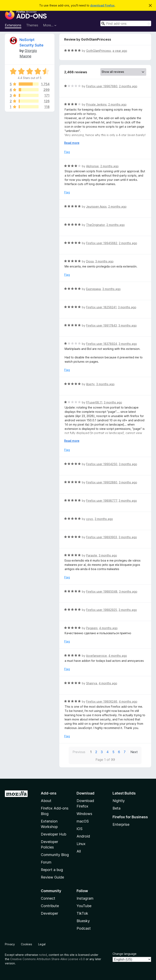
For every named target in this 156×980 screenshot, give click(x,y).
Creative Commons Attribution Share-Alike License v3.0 (48, 959)
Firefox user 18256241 (101, 307)
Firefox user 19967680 (102, 86)
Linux (81, 844)
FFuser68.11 (94, 402)
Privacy (10, 944)
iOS (80, 829)
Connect (48, 898)
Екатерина (93, 289)
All (79, 851)
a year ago (120, 51)
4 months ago (108, 628)
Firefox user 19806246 (102, 701)
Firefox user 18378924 (102, 344)
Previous (79, 752)
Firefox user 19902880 (102, 482)
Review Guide (52, 877)
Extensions (13, 25)
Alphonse (92, 166)
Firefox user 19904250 (102, 464)
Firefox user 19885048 (102, 591)
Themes (32, 25)
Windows (84, 814)
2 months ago (128, 86)
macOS (83, 821)
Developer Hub (54, 834)
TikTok (82, 913)
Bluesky (83, 921)
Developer (49, 913)
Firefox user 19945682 (102, 243)
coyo (90, 519)
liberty (90, 384)
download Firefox (102, 5)
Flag (67, 152)
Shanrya (92, 683)
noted (43, 955)
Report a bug (52, 870)
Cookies (27, 944)
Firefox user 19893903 (102, 537)
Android (83, 836)
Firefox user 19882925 (102, 610)
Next (134, 752)
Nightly (119, 801)
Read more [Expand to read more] (72, 143)
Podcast (84, 928)
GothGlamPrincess (99, 51)
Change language (125, 954)
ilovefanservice (96, 656)
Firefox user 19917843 (101, 325)
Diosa (90, 261)
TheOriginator (95, 225)
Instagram (85, 898)
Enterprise (121, 824)
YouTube (84, 906)
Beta (116, 808)
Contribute (50, 906)
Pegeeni (92, 628)
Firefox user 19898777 (102, 501)
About (46, 801)
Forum (46, 862)
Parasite (92, 555)
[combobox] (126, 23)
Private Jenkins (96, 104)
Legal (42, 944)
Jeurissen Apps (96, 206)
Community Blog (55, 855)
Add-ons (49, 793)
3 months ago (104, 261)
